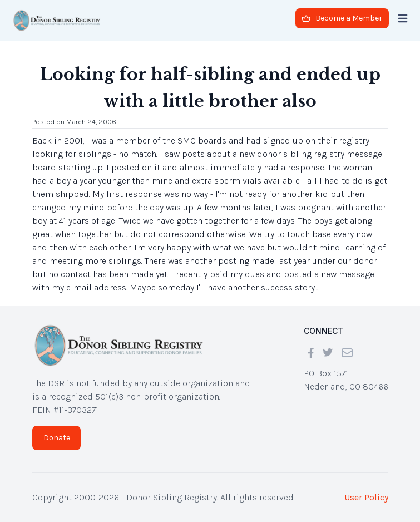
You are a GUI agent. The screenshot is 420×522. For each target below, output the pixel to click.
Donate (57, 438)
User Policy (366, 497)
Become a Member (342, 18)
